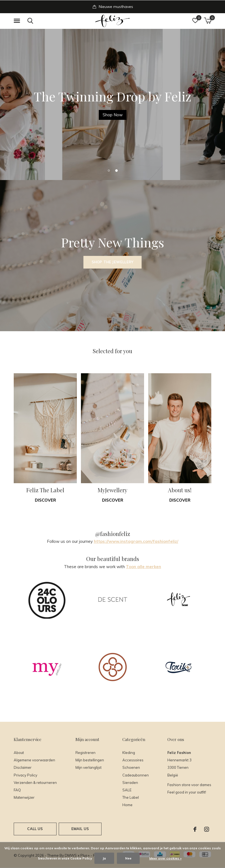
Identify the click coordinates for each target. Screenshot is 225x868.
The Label (131, 797)
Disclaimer (23, 767)
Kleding (129, 753)
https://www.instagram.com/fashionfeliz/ (136, 541)
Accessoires (133, 760)
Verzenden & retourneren (35, 783)
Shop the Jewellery (113, 262)
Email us (80, 829)
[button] (18, 21)
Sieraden (130, 783)
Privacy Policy (26, 775)
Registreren (85, 753)
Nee (128, 858)
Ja (104, 858)
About (19, 753)
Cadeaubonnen (136, 775)
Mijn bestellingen (90, 760)
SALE (127, 790)
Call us (35, 829)
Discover (45, 500)
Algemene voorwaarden (34, 760)
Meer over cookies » (165, 858)
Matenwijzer (24, 797)
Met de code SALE (46, 115)
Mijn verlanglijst (88, 767)
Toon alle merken (144, 567)
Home (127, 805)
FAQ (17, 790)
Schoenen (131, 767)
